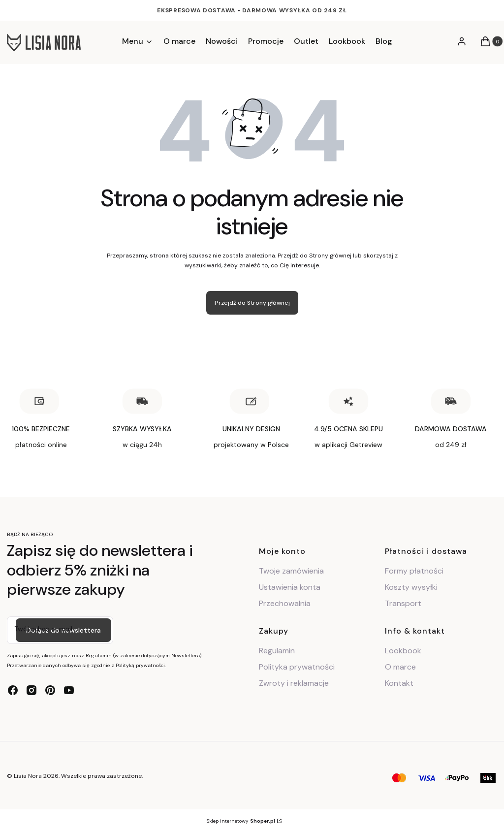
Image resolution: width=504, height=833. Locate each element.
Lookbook (403, 651)
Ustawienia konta (290, 587)
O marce (400, 667)
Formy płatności (414, 571)
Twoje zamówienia (291, 571)
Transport (403, 603)
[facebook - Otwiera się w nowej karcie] (13, 690)
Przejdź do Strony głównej (252, 303)
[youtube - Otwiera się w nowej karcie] (69, 690)
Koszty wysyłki (411, 587)
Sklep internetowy (241, 821)
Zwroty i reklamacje (294, 683)
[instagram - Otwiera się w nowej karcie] (31, 690)
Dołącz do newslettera (63, 630)
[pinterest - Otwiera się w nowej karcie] (50, 690)
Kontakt (399, 683)
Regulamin (277, 651)
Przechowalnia (285, 603)
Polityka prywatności (297, 667)
